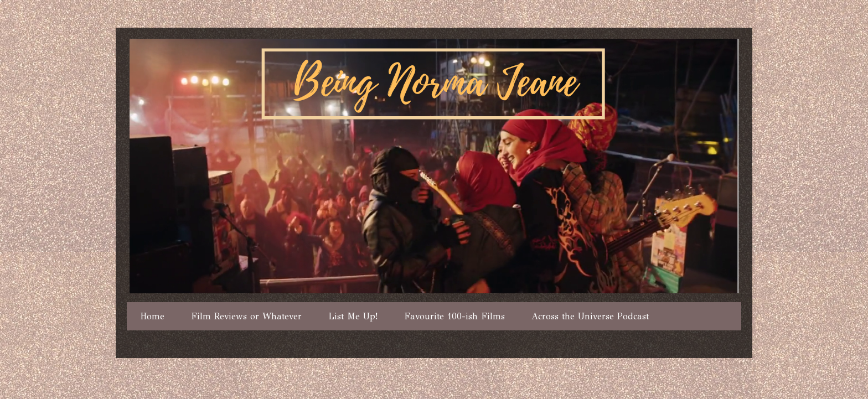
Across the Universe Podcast (590, 316)
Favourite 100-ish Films (454, 316)
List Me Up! (353, 316)
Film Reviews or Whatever (246, 316)
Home (152, 316)
